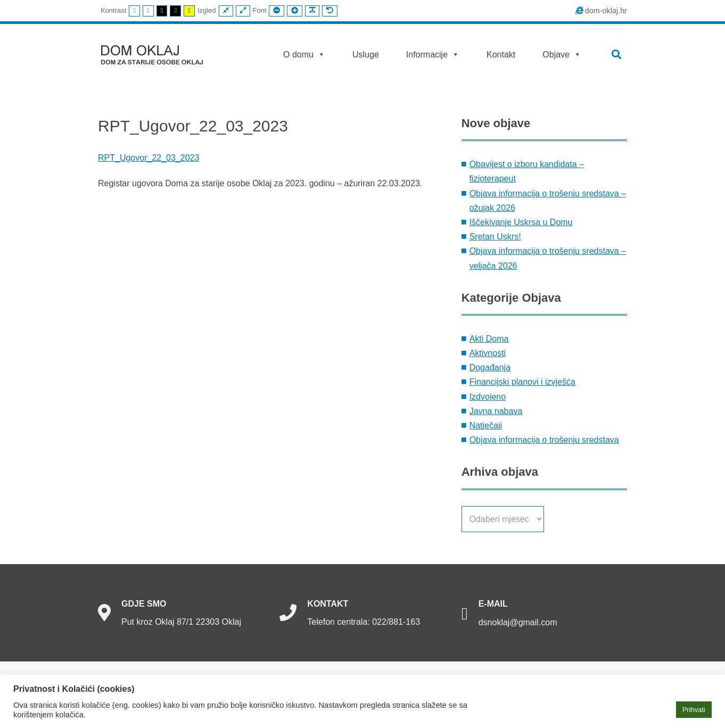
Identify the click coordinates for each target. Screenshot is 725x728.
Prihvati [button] (694, 710)
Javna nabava (496, 411)
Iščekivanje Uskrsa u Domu (521, 222)
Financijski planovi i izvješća (522, 382)
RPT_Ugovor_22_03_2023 (149, 158)
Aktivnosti (488, 353)
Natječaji (486, 425)
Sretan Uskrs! (495, 237)
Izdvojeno (488, 397)
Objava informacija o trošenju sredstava (544, 440)
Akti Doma (489, 339)
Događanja (490, 367)
